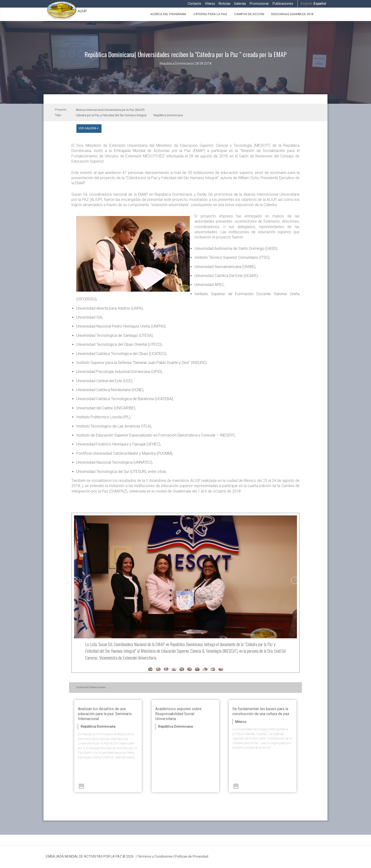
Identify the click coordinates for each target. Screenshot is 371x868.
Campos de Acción (249, 14)
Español (320, 4)
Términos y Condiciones (155, 856)
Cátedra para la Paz (210, 14)
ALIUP (82, 11)
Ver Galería (89, 128)
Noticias (225, 4)
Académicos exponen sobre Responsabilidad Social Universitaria (178, 714)
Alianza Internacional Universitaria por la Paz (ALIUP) (110, 110)
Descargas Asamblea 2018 (292, 14)
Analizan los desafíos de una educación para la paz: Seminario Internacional (105, 714)
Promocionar (259, 4)
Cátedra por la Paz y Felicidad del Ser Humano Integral (111, 115)
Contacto (194, 4)
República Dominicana (168, 115)
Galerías (240, 4)
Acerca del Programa (168, 14)
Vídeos (210, 4)
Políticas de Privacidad (192, 856)
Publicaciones (283, 4)
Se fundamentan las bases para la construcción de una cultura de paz (261, 711)
